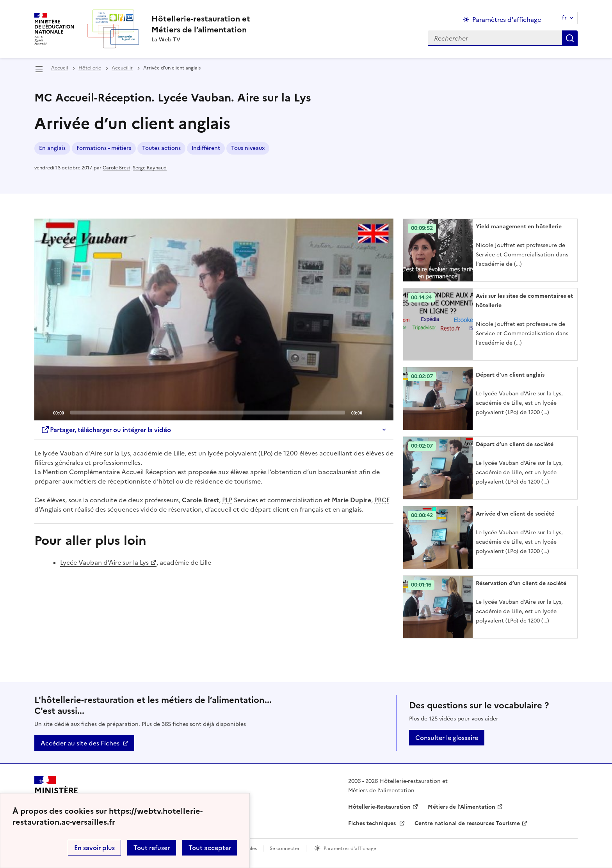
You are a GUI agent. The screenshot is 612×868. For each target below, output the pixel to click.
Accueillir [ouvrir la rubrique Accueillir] (122, 68)
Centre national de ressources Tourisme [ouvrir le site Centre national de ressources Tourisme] (467, 823)
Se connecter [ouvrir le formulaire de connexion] (285, 848)
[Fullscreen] (383, 412)
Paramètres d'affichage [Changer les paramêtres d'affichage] (507, 20)
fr (564, 18)
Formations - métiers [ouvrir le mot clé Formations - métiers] (104, 148)
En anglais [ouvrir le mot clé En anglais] (52, 148)
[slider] (208, 413)
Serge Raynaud (150, 168)
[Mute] (370, 412)
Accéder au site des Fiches (80, 743)
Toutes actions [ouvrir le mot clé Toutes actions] (161, 148)
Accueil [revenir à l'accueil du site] (60, 68)
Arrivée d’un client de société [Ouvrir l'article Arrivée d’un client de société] (515, 514)
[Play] (214, 320)
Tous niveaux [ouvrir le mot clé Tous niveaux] (248, 148)
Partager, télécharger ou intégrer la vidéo (106, 430)
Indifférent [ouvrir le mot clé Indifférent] (206, 148)
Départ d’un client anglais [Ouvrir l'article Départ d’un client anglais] (510, 375)
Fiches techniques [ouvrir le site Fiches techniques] (373, 823)
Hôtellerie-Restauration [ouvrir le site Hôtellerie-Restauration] (379, 807)
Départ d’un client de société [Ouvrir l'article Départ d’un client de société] (515, 444)
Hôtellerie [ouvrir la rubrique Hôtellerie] (90, 68)
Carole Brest (117, 168)
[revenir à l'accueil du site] (201, 24)
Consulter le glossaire (447, 738)
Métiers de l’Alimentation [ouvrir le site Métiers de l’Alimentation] (462, 807)
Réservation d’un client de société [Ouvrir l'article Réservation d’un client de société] (521, 583)
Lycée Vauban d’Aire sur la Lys (104, 562)
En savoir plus (94, 848)
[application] (214, 320)
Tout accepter (210, 848)
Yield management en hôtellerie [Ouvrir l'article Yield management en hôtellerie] (519, 227)
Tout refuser (152, 848)
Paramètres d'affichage (350, 848)
